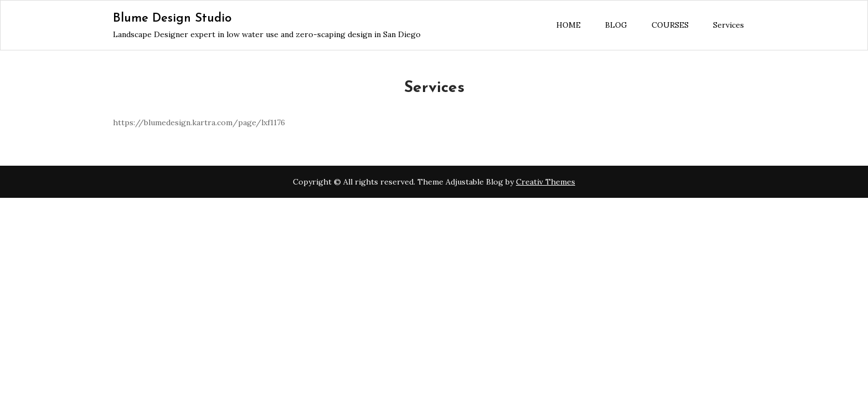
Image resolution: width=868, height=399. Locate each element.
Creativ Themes (546, 182)
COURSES (670, 25)
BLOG (616, 25)
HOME (569, 25)
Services (728, 25)
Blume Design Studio (172, 19)
